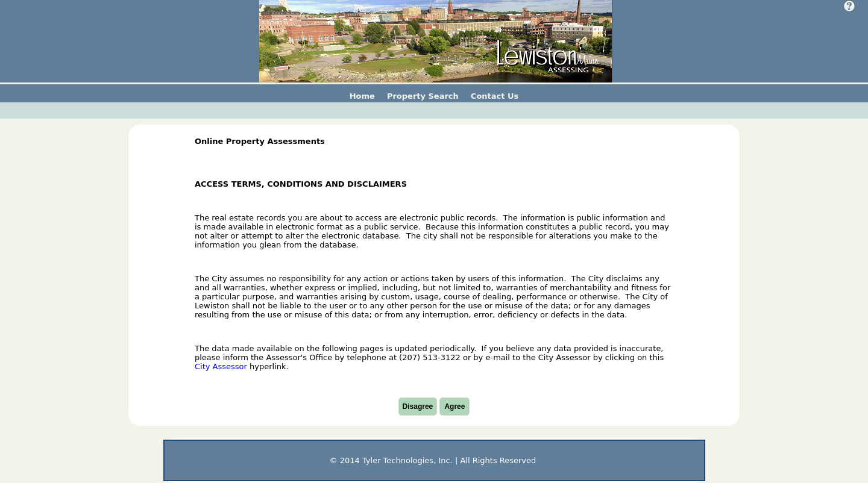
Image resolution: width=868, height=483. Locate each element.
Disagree (418, 407)
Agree (454, 407)
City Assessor (221, 366)
